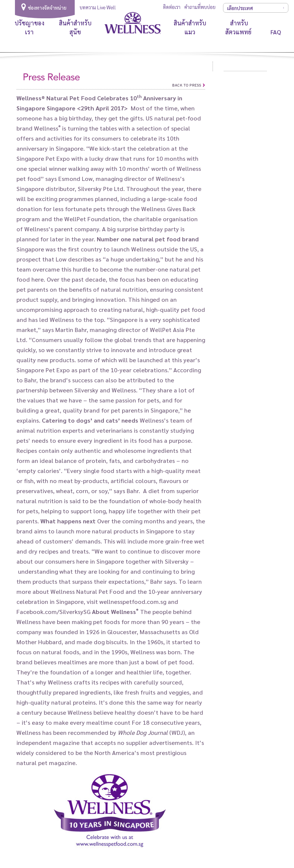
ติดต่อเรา (172, 7)
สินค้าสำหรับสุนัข (75, 27)
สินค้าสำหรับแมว (190, 27)
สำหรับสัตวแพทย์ (239, 27)
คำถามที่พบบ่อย (200, 7)
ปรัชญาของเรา (30, 27)
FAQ (276, 32)
